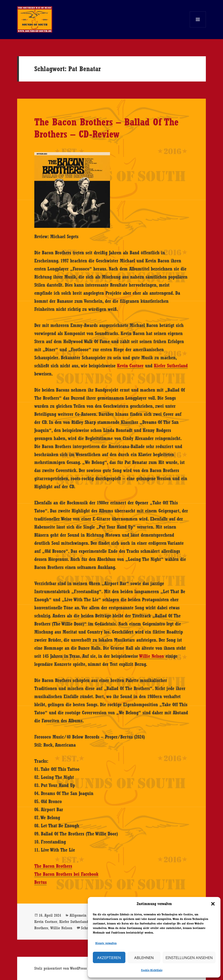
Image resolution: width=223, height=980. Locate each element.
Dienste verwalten (106, 943)
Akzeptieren (109, 958)
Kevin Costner (130, 366)
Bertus (40, 882)
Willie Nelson (151, 656)
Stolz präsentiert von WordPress (61, 968)
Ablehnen (144, 958)
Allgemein (78, 915)
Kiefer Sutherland (171, 366)
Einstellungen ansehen (189, 958)
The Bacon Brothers (53, 866)
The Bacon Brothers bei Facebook (66, 874)
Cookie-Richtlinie (152, 970)
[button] (213, 904)
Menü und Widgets (198, 27)
